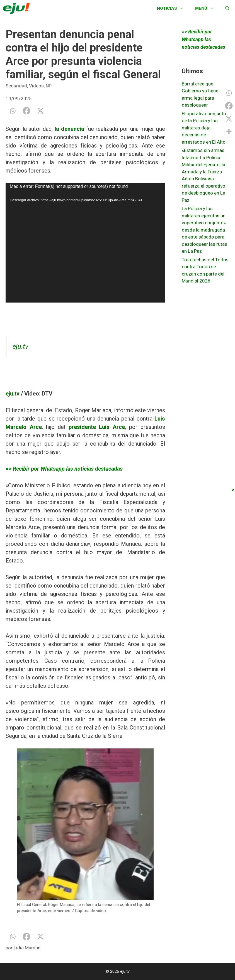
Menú (207, 8)
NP (49, 86)
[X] (40, 111)
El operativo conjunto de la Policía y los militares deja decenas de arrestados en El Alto (204, 128)
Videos (36, 86)
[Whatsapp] (13, 111)
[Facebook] (26, 111)
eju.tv (20, 347)
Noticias (173, 8)
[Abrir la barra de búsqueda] (227, 8)
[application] (85, 243)
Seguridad (16, 86)
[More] (229, 131)
